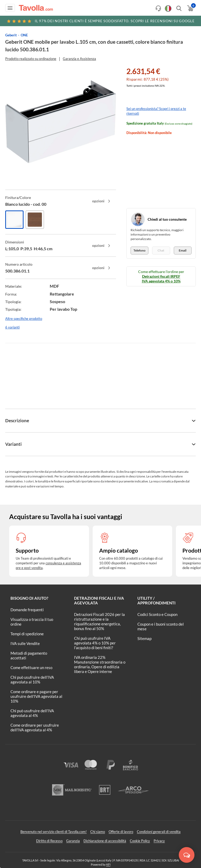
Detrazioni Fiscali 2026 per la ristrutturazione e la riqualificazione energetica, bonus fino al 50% (99, 621)
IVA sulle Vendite (25, 643)
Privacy (159, 841)
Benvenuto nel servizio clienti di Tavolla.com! (54, 832)
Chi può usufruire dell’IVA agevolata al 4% (32, 713)
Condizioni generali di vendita (159, 832)
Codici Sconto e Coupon (157, 614)
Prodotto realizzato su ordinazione (31, 59)
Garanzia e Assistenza (79, 59)
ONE (24, 35)
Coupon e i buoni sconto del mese (161, 626)
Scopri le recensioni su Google (100, 21)
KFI (108, 864)
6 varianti (12, 327)
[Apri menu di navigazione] (10, 8)
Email (183, 250)
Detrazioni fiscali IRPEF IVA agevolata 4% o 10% (161, 279)
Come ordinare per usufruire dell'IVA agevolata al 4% (35, 727)
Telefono (139, 250)
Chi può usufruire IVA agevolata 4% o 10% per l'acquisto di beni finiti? (95, 643)
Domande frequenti (27, 610)
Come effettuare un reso (31, 667)
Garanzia (73, 841)
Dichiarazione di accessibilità (105, 841)
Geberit (11, 35)
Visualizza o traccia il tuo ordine (32, 622)
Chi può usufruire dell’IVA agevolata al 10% (32, 680)
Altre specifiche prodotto (24, 319)
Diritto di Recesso (49, 841)
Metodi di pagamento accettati (29, 655)
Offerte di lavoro (121, 832)
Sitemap (144, 638)
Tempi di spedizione (27, 634)
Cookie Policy (140, 841)
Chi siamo (98, 832)
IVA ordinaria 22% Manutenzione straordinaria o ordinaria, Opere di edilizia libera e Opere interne (100, 664)
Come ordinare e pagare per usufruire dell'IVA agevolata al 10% (36, 696)
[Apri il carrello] (190, 8)
